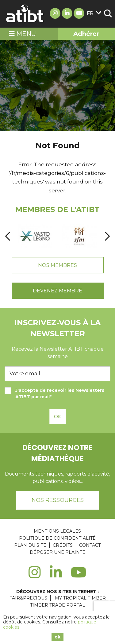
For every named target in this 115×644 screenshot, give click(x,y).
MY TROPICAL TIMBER (80, 598)
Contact (90, 545)
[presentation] (8, 236)
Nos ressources (58, 500)
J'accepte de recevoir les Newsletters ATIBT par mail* (54, 393)
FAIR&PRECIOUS (28, 598)
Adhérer (86, 34)
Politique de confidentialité (57, 538)
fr (94, 13)
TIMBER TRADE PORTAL (57, 605)
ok (57, 637)
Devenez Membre (57, 291)
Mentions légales (57, 531)
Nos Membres (57, 265)
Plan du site (30, 545)
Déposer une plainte (57, 552)
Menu (23, 34)
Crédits (63, 545)
